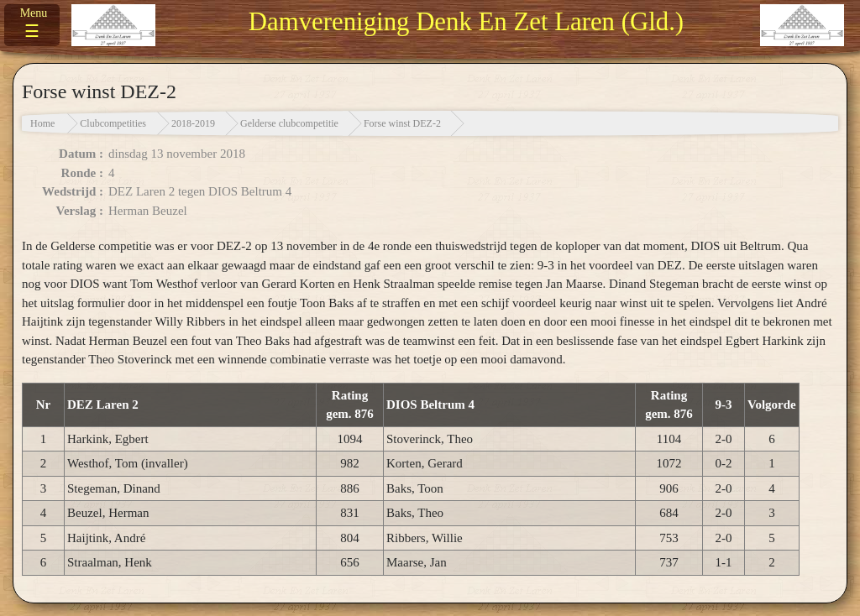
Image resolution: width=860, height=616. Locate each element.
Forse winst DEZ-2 (402, 123)
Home (42, 123)
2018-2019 (193, 123)
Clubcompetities (113, 123)
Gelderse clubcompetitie (289, 123)
